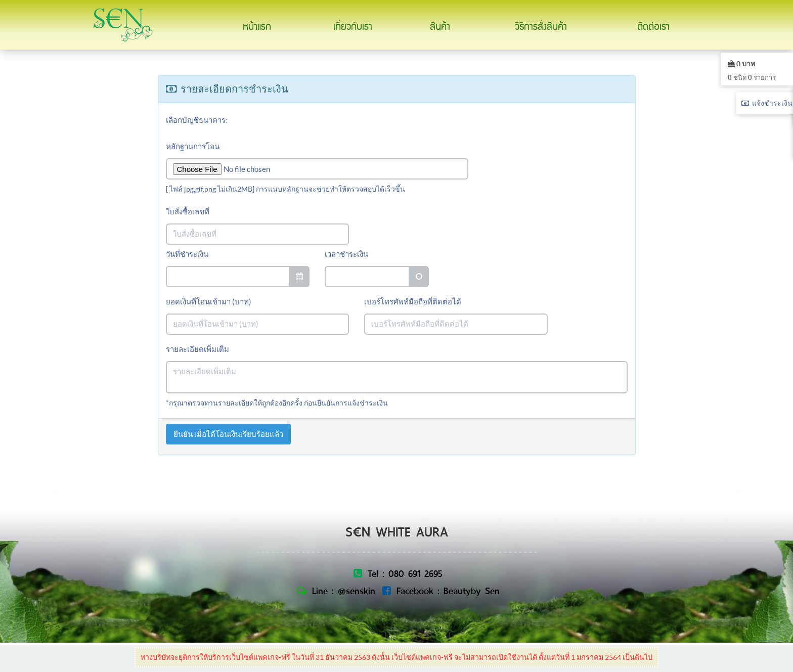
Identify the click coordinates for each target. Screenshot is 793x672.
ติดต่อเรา (653, 27)
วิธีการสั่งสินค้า (541, 27)
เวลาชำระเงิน (346, 254)
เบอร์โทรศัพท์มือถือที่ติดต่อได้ (413, 302)
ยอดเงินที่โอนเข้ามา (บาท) (209, 302)
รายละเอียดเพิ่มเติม (197, 349)
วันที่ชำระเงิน (187, 254)
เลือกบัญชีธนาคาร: (197, 120)
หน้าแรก (257, 27)
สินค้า (440, 27)
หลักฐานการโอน (193, 146)
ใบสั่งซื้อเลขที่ (188, 212)
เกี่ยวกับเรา (353, 27)
